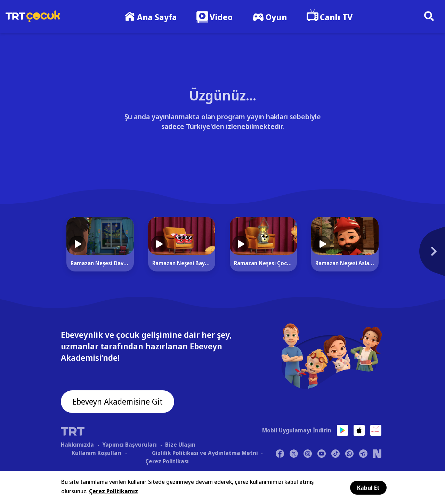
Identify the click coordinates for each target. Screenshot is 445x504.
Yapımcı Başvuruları (130, 445)
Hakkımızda (77, 445)
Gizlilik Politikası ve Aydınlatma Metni (205, 453)
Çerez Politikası (167, 461)
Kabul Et (368, 488)
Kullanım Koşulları (97, 453)
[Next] (402, 255)
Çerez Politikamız (114, 491)
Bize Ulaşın (180, 445)
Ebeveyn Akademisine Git (119, 402)
